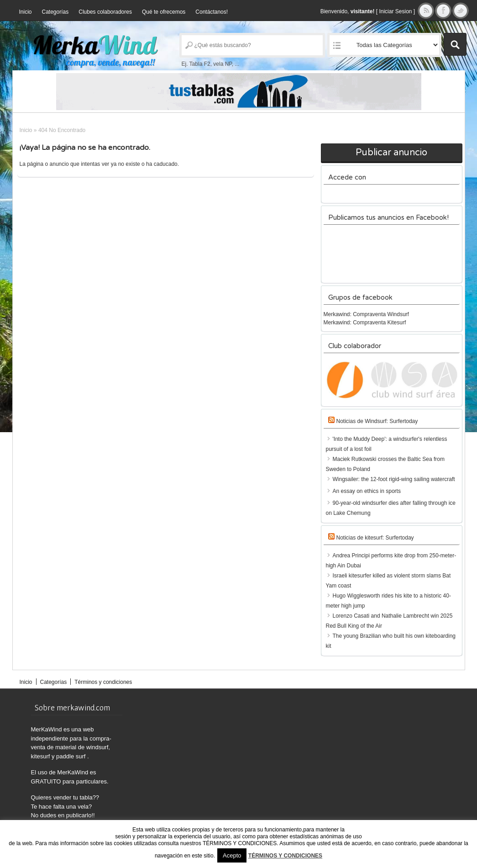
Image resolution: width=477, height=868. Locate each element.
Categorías (55, 12)
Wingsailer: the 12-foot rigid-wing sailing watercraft (394, 479)
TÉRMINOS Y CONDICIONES (285, 856)
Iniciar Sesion (395, 11)
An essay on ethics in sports (367, 491)
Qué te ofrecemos (164, 12)
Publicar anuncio (391, 153)
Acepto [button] (232, 855)
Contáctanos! (212, 12)
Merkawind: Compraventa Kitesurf (365, 323)
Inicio (26, 12)
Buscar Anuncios (455, 44)
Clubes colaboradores (105, 12)
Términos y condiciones (103, 682)
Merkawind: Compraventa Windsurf (366, 314)
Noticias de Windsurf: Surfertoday (377, 421)
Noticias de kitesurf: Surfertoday (375, 538)
